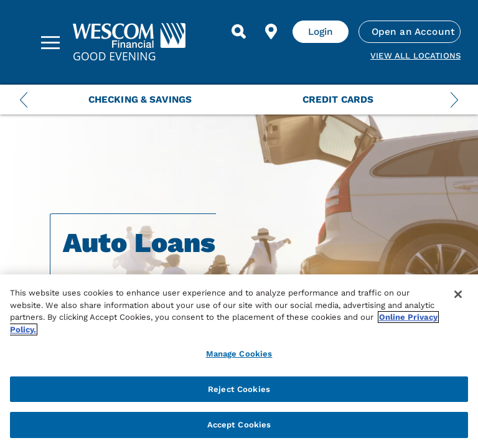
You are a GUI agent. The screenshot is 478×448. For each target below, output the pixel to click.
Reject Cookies (239, 389)
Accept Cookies (239, 425)
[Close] (458, 294)
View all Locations (415, 56)
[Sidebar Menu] (50, 42)
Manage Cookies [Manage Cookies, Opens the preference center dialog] (239, 354)
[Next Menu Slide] (454, 100)
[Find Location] (271, 32)
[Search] (239, 32)
